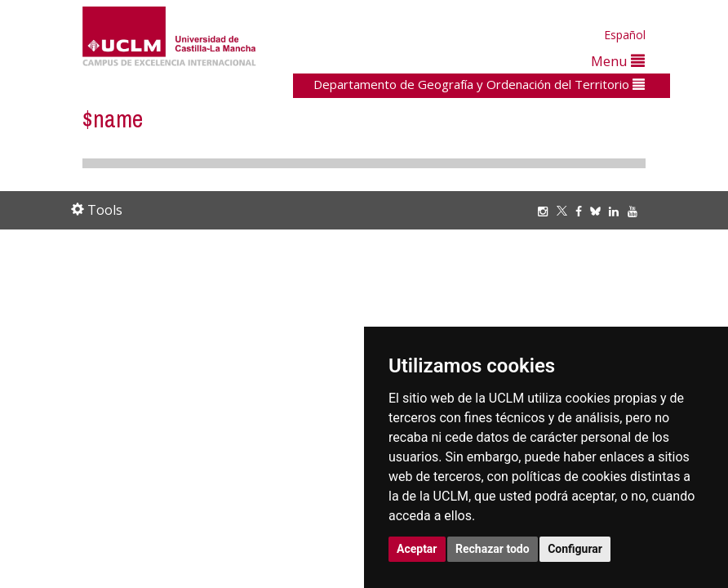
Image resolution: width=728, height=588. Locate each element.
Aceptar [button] (417, 549)
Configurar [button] (575, 549)
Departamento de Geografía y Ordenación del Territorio (479, 84)
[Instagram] (547, 211)
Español (625, 35)
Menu (618, 61)
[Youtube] (637, 211)
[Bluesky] (599, 211)
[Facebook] (583, 211)
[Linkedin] (614, 211)
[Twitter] (566, 211)
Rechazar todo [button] (493, 549)
